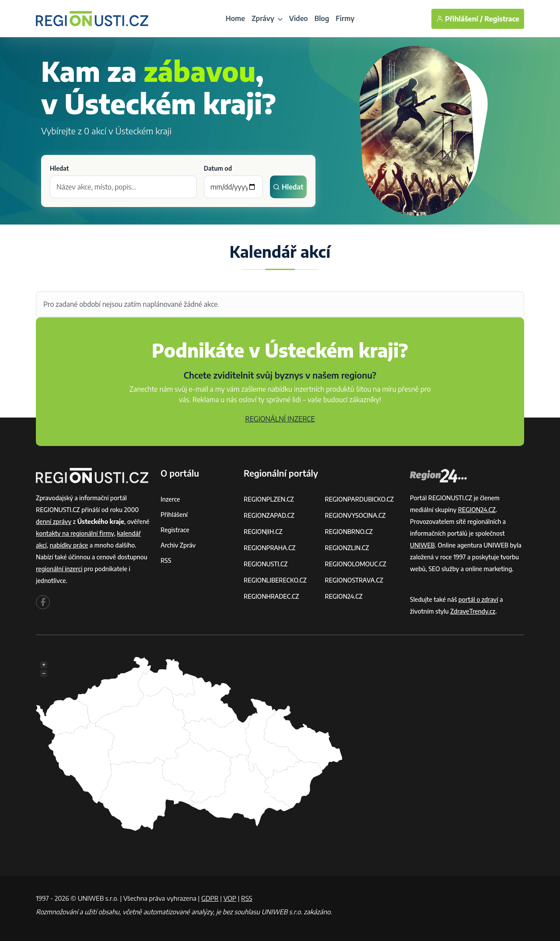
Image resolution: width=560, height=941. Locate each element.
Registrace (502, 19)
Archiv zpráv (178, 545)
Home (235, 18)
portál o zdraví (478, 599)
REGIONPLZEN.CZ (269, 499)
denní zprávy (54, 521)
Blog (322, 18)
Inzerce (170, 499)
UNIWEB (422, 545)
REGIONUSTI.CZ (266, 564)
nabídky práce (69, 545)
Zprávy (267, 18)
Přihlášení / (459, 19)
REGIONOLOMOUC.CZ (356, 564)
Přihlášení (174, 514)
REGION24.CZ (344, 596)
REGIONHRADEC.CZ (271, 596)
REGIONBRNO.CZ (349, 532)
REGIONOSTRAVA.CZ (354, 580)
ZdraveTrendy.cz (473, 611)
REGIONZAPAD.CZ (269, 515)
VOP (230, 898)
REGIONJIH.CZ (263, 532)
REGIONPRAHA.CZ (269, 548)
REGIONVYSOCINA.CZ (355, 515)
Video (299, 18)
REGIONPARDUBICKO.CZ (360, 499)
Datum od (218, 168)
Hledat (59, 168)
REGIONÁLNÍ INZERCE (280, 419)
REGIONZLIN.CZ (347, 548)
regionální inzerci (59, 569)
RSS (166, 560)
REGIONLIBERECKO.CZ (275, 580)
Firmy (345, 18)
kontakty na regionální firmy (75, 533)
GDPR (210, 898)
